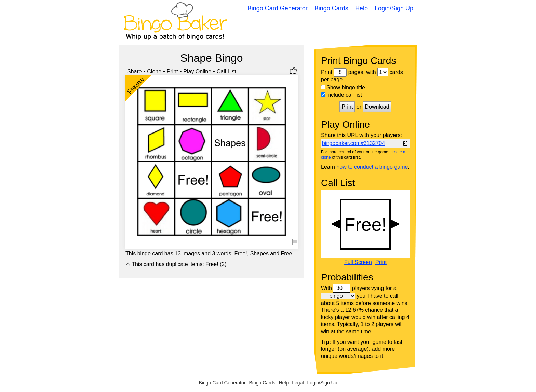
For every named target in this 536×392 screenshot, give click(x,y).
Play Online (197, 72)
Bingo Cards (331, 8)
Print (172, 72)
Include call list (341, 95)
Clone (154, 72)
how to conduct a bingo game (372, 167)
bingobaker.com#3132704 (353, 143)
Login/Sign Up (394, 8)
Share (135, 72)
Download (377, 107)
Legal (298, 383)
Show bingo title (343, 88)
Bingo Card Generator (278, 8)
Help (361, 8)
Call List (226, 72)
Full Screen (358, 262)
